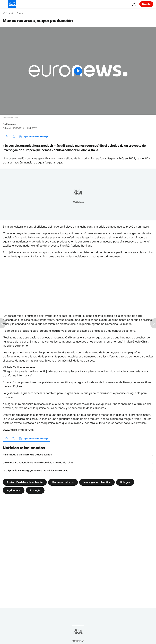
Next (11, 13)
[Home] (4, 13)
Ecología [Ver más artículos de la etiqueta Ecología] (35, 490)
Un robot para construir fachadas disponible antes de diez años (38, 462)
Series (20, 13)
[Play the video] (78, 71)
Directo (146, 4)
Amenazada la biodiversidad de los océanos (27, 455)
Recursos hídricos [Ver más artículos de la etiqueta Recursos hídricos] (63, 482)
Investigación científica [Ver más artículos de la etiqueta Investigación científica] (97, 482)
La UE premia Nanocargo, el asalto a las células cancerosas (35, 470)
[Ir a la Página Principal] (12, 4)
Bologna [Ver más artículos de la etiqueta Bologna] (125, 482)
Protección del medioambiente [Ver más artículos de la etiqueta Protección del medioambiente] (25, 482)
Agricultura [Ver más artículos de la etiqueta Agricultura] (14, 490)
